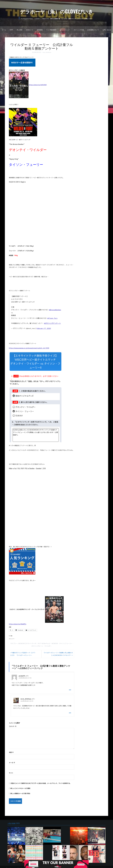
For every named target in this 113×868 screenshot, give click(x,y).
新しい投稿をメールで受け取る (20, 793)
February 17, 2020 (44, 328)
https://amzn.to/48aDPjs (18, 624)
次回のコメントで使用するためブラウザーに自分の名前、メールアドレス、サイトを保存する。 (41, 783)
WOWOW (55, 643)
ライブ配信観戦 (51, 30)
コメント (13, 726)
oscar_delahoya (47, 52)
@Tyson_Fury (52, 318)
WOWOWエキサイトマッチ (27, 643)
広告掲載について (93, 30)
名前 (11, 752)
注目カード (30, 30)
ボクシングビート (37, 646)
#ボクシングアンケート (52, 323)
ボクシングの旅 (79, 30)
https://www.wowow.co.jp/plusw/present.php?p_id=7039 (29, 348)
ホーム (4, 30)
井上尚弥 (20, 30)
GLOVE (11, 30)
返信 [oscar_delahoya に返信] (70, 713)
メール (12, 763)
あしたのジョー (65, 30)
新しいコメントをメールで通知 (20, 788)
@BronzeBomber (55, 310)
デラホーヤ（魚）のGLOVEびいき (57, 11)
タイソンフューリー (66, 643)
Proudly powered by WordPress (17, 865)
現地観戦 (40, 30)
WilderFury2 (46, 643)
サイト (11, 773)
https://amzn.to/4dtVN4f (38, 85)
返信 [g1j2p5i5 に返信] (70, 690)
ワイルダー (48, 646)
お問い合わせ (107, 30)
